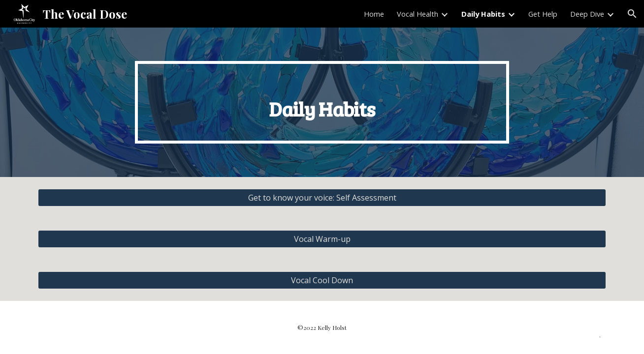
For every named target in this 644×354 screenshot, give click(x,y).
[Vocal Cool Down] (322, 280)
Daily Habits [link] (483, 14)
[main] (322, 102)
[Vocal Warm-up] (322, 239)
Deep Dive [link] (587, 14)
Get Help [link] (543, 14)
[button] (632, 14)
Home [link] (374, 14)
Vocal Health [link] (418, 14)
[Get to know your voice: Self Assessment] (322, 198)
